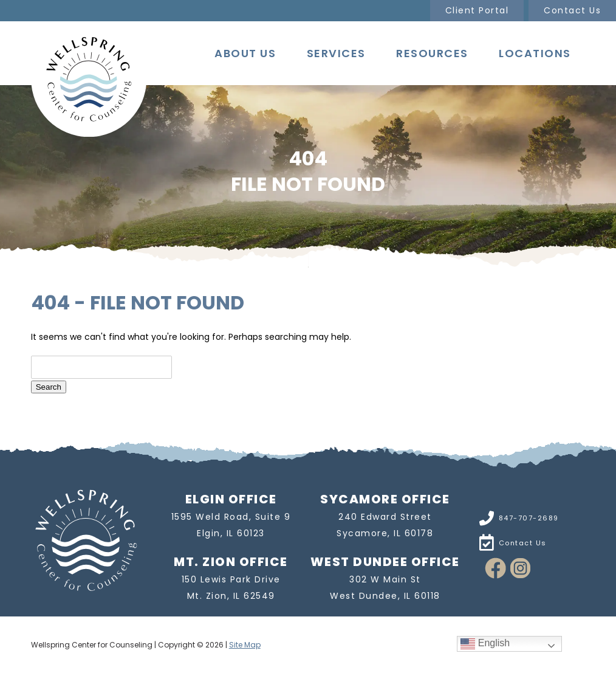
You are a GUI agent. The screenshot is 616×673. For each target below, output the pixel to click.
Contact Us (572, 10)
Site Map (245, 645)
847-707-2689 (529, 518)
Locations (535, 53)
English (485, 644)
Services (336, 53)
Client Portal (477, 10)
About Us (245, 53)
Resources (432, 53)
